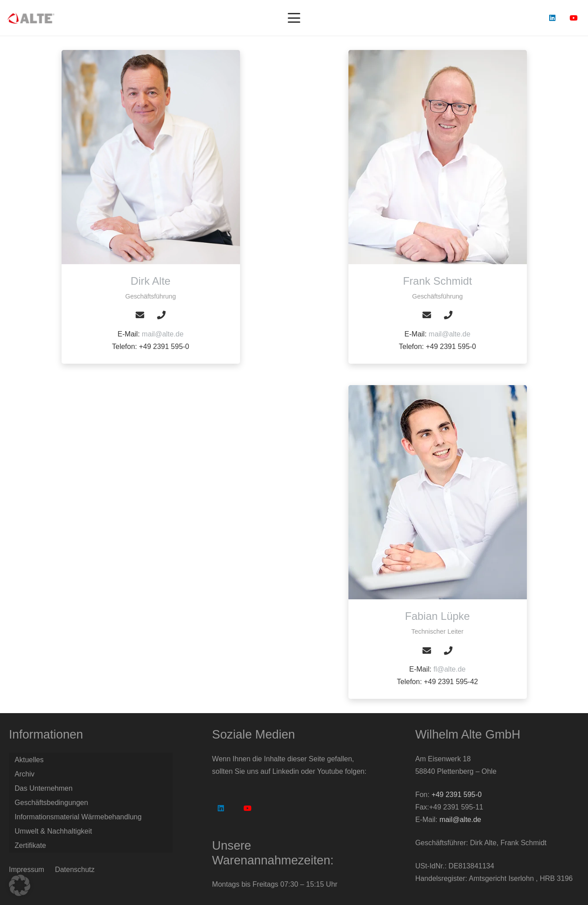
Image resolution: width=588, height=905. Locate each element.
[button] (294, 18)
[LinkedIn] (552, 18)
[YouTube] (574, 18)
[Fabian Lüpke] (438, 492)
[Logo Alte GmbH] (31, 18)
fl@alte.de (449, 669)
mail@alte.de (163, 334)
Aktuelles (29, 760)
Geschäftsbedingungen (52, 803)
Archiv (25, 774)
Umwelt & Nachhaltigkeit (53, 831)
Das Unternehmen (44, 788)
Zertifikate (30, 845)
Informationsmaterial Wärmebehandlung (78, 817)
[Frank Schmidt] (438, 157)
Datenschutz (75, 870)
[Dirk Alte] (151, 157)
